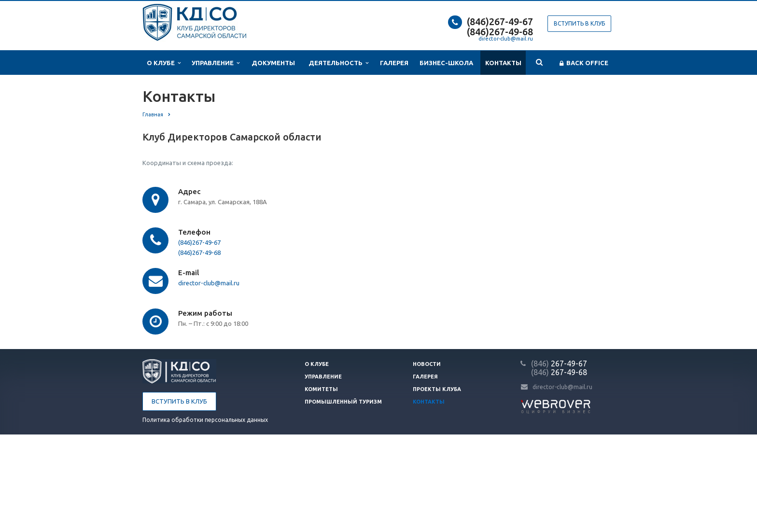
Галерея (394, 63)
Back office (584, 63)
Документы (273, 63)
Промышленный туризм (343, 402)
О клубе (164, 63)
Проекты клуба (437, 389)
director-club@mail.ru (506, 39)
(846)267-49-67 (500, 21)
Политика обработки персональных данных (205, 420)
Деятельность (338, 63)
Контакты (503, 63)
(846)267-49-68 (500, 32)
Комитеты (321, 389)
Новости (427, 364)
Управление (216, 63)
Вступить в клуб (579, 23)
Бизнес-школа (446, 63)
